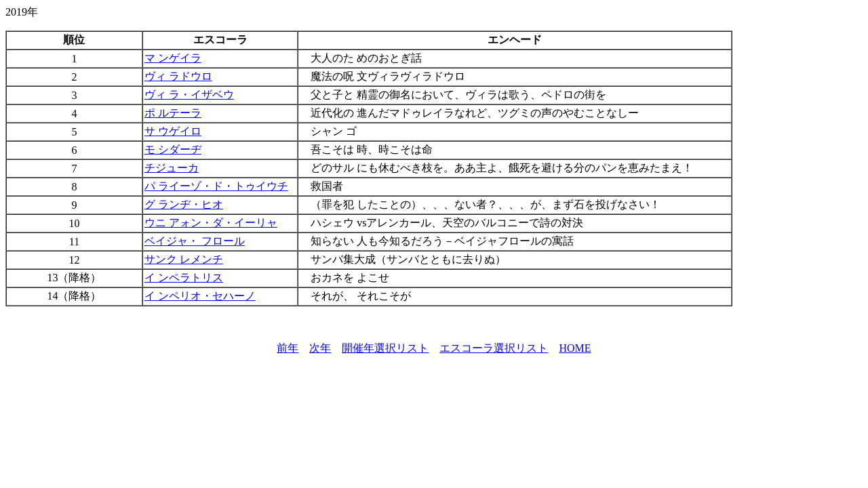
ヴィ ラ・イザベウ (189, 95)
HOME (575, 348)
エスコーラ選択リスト (494, 348)
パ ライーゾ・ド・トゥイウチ (216, 186)
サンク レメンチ (184, 259)
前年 (288, 348)
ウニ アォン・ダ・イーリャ (211, 223)
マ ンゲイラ (173, 58)
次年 (320, 348)
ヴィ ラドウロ (178, 76)
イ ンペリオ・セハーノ (200, 296)
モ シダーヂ (173, 149)
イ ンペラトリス (184, 278)
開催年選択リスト (385, 348)
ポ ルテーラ (173, 113)
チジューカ (172, 168)
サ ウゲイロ (173, 131)
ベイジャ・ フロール (195, 241)
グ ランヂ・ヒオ (184, 204)
